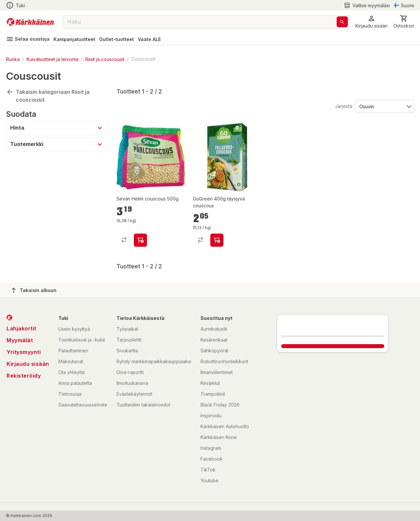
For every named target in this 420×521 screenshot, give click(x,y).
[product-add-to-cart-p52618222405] (140, 240)
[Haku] (342, 22)
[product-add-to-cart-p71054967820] (217, 240)
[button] (371, 22)
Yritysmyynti (24, 352)
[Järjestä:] (384, 106)
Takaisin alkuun (34, 290)
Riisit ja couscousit (105, 59)
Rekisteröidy (24, 376)
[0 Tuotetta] (404, 22)
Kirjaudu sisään (28, 364)
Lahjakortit (21, 328)
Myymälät (20, 340)
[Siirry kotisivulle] (30, 22)
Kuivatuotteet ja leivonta (52, 59)
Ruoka (13, 59)
